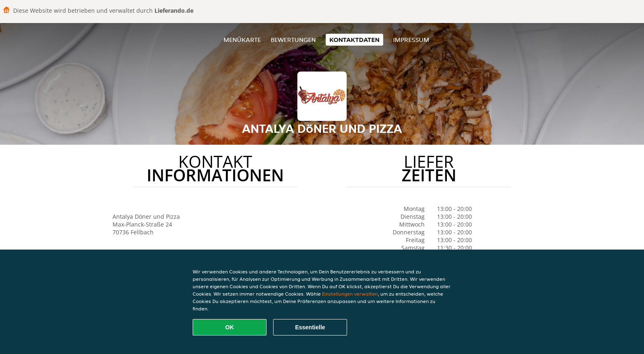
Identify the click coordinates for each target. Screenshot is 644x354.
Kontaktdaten (354, 40)
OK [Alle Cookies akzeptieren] (230, 327)
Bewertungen (293, 40)
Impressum (411, 40)
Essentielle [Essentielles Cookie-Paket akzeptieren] (310, 327)
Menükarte (242, 40)
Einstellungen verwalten (350, 294)
